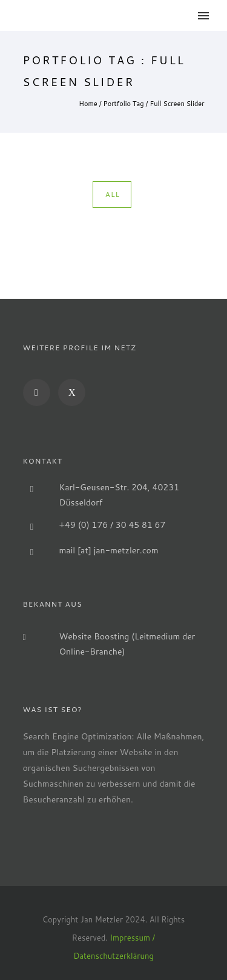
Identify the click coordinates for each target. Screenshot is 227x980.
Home (88, 104)
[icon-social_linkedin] (40, 392)
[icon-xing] (72, 392)
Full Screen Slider (177, 104)
